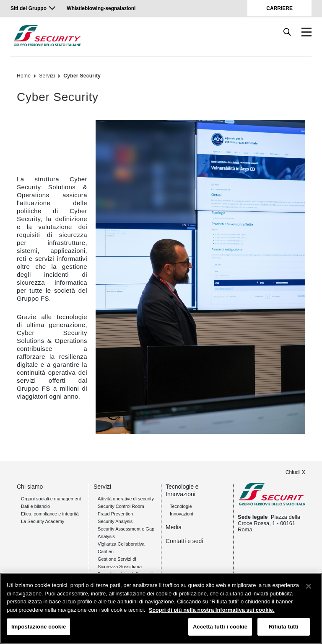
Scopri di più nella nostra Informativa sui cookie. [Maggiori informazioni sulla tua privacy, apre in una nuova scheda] (212, 610)
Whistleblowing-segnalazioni (101, 8)
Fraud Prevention (115, 514)
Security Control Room (121, 506)
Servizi (47, 76)
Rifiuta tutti (283, 627)
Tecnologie (181, 506)
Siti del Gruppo (29, 8)
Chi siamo (30, 487)
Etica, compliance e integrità (50, 514)
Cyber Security (82, 76)
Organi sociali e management (51, 499)
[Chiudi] (309, 586)
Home (24, 76)
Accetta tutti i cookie (220, 627)
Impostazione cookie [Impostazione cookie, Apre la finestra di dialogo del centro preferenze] (39, 627)
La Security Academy (43, 521)
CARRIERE (279, 8)
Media (174, 527)
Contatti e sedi (184, 541)
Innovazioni (182, 514)
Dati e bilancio (35, 506)
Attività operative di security (126, 499)
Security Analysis (115, 521)
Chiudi (293, 472)
